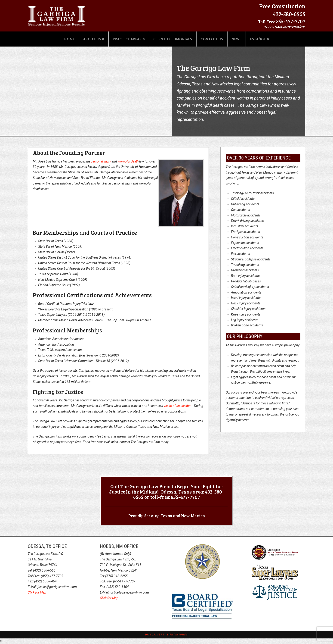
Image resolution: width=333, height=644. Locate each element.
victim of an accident (178, 406)
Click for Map (37, 592)
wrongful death (128, 161)
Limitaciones (178, 635)
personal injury (101, 161)
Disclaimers (155, 635)
